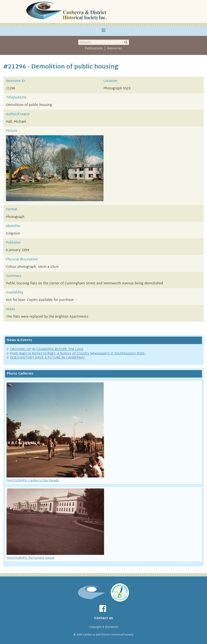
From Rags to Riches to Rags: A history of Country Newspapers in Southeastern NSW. (78, 354)
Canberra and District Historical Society (108, 635)
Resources (115, 49)
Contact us (103, 618)
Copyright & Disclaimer (104, 627)
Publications (94, 49)
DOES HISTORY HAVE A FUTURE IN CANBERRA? (47, 358)
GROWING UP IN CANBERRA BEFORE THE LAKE (47, 349)
